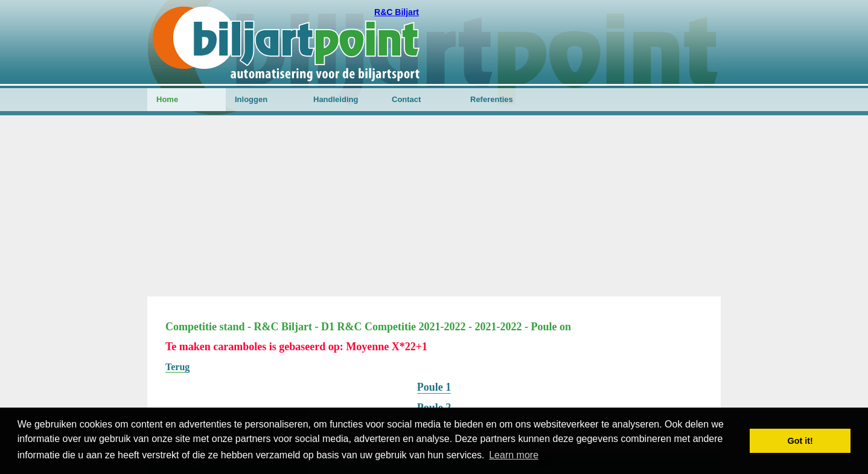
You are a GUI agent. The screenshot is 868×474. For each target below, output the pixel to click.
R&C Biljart (397, 12)
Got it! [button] (800, 441)
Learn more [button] (514, 455)
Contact (406, 99)
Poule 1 (434, 387)
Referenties (492, 99)
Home (167, 99)
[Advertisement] (434, 206)
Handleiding (336, 99)
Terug (177, 367)
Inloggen (251, 99)
